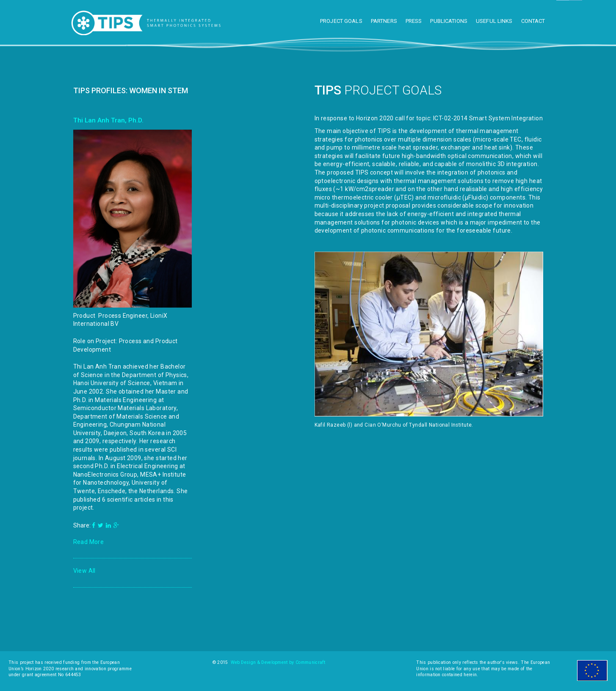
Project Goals (341, 21)
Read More (89, 542)
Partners (384, 21)
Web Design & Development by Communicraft (278, 662)
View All (84, 571)
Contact (533, 21)
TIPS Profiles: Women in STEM (131, 90)
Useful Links (494, 21)
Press (414, 21)
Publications (449, 21)
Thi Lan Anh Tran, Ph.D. (108, 120)
